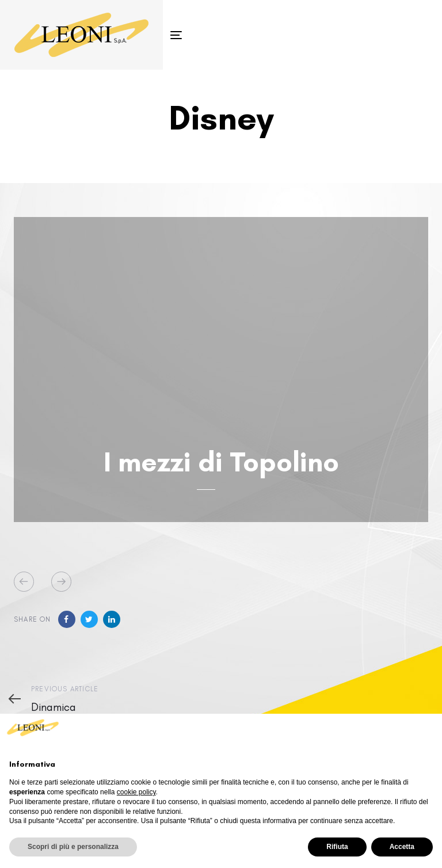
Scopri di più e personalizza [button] (73, 847)
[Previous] (24, 582)
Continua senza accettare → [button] (376, 732)
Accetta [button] (402, 847)
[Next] (61, 582)
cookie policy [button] (136, 792)
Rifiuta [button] (337, 847)
